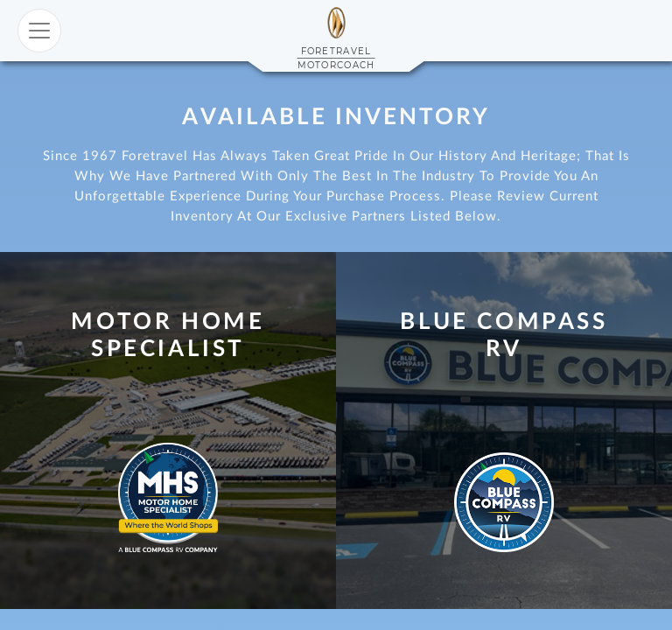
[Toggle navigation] (39, 31)
